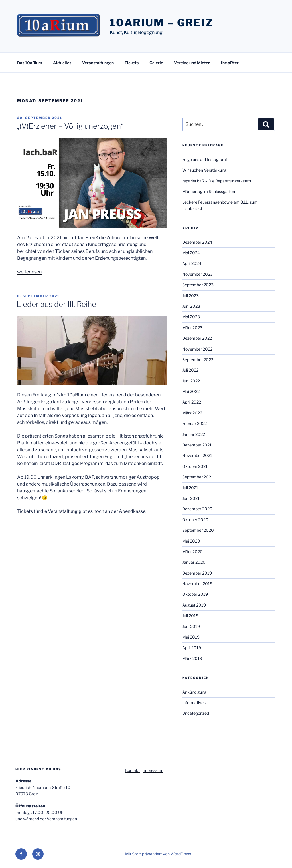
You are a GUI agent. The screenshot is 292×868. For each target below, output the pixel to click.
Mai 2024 (191, 253)
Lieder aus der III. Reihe (56, 304)
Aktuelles (62, 63)
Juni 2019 (191, 626)
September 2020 (198, 530)
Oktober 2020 (195, 520)
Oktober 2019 (195, 594)
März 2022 (192, 413)
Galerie (156, 63)
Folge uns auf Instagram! (204, 159)
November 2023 (197, 274)
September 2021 (198, 477)
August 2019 (194, 605)
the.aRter (230, 63)
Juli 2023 (190, 296)
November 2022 (197, 349)
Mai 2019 (191, 637)
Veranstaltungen (98, 63)
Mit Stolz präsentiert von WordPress (158, 854)
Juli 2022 (190, 370)
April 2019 (192, 648)
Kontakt (132, 770)
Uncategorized (196, 713)
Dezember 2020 (197, 509)
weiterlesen (29, 272)
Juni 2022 (191, 381)
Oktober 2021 (195, 466)
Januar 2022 (194, 434)
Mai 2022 (191, 391)
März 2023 (192, 328)
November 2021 (197, 455)
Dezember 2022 (197, 338)
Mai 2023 (191, 317)
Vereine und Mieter (192, 63)
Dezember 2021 (197, 445)
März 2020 (192, 552)
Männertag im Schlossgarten (209, 191)
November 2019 (197, 584)
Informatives (194, 703)
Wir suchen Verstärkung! (205, 170)
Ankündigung (194, 692)
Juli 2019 (190, 616)
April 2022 (192, 402)
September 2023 (198, 285)
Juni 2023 (191, 306)
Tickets (132, 63)
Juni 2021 (191, 498)
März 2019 (192, 658)
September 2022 (198, 360)
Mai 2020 (191, 541)
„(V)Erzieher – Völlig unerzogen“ (70, 126)
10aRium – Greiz (162, 23)
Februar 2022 (194, 423)
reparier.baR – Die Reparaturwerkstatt (217, 181)
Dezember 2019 (197, 573)
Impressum (153, 770)
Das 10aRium (30, 63)
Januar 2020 (194, 562)
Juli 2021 (190, 488)
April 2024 (192, 263)
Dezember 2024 (197, 242)
